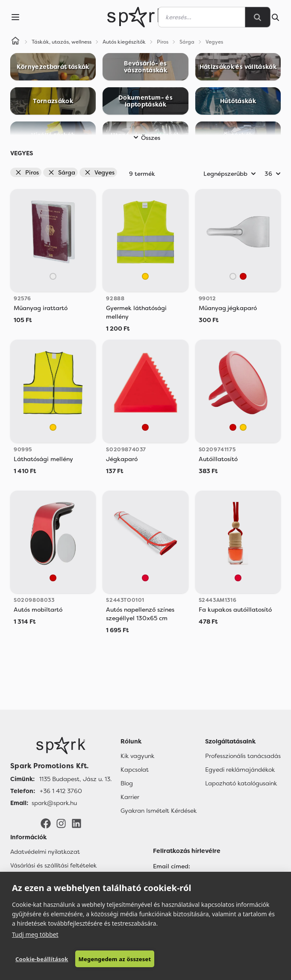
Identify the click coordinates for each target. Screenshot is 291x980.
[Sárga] (145, 276)
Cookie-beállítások (42, 959)
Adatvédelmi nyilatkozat (45, 852)
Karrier (130, 797)
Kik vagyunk (137, 756)
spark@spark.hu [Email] (54, 803)
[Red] (145, 578)
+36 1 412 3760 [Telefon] (61, 791)
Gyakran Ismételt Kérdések (159, 811)
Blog (127, 783)
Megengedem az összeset (115, 959)
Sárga (62, 172)
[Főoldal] (61, 746)
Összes (145, 138)
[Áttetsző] (53, 276)
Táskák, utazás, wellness (62, 42)
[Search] (258, 17)
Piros (27, 172)
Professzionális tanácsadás (243, 756)
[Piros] (243, 276)
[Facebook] (46, 823)
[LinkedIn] (76, 823)
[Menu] (15, 17)
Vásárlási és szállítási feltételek (53, 865)
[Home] (15, 42)
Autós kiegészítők (124, 42)
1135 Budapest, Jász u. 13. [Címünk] (75, 779)
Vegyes (99, 172)
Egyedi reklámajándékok (240, 770)
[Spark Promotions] (137, 17)
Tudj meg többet (35, 934)
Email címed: (172, 866)
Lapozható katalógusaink (241, 783)
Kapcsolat (135, 770)
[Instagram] (61, 823)
